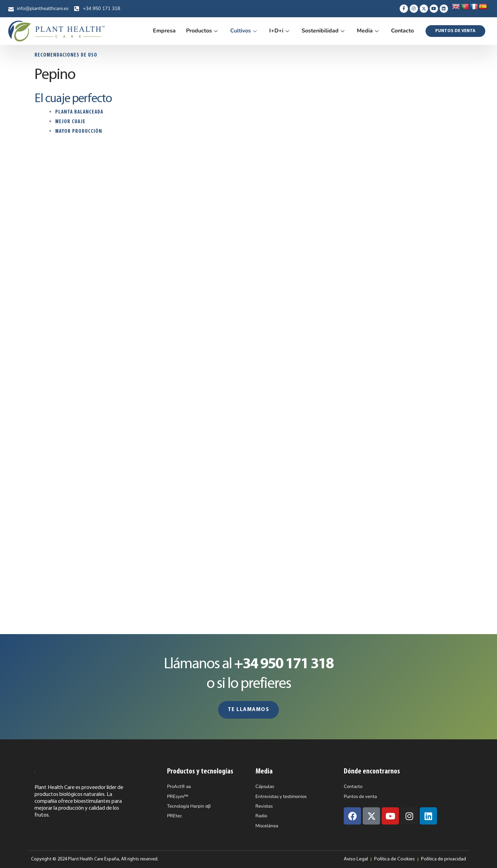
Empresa (164, 31)
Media (368, 31)
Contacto (402, 31)
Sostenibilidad (323, 31)
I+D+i (279, 31)
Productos (202, 31)
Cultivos (243, 31)
